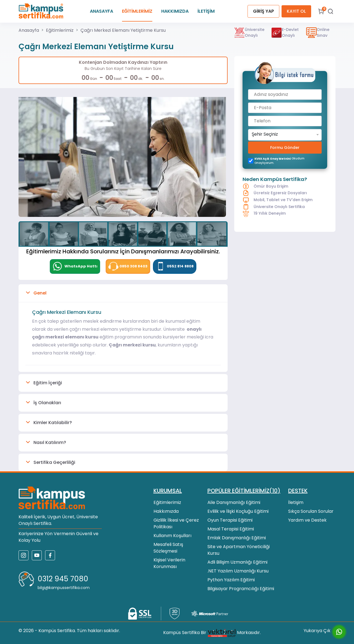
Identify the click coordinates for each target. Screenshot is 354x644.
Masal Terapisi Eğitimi (231, 529)
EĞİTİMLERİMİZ (137, 11)
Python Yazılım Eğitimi (231, 580)
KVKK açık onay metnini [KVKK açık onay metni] (273, 159)
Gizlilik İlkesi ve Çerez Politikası (176, 523)
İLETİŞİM (206, 11)
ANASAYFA (101, 11)
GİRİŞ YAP (263, 11)
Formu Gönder (285, 148)
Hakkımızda (166, 511)
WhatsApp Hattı (75, 266)
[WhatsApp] (75, 266)
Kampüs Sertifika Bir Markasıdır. (212, 633)
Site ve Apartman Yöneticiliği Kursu (239, 550)
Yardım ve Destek (307, 520)
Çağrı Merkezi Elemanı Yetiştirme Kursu (123, 30)
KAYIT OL (296, 11)
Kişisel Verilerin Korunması (169, 563)
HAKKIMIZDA (175, 11)
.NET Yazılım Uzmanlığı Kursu (238, 571)
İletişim (296, 502)
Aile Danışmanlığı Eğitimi (234, 502)
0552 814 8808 (175, 266)
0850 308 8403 (128, 266)
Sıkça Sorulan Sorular (311, 511)
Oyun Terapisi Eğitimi (230, 520)
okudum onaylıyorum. (279, 161)
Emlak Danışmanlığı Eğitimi (237, 538)
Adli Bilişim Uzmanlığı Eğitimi (237, 562)
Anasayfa (29, 30)
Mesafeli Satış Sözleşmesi (168, 548)
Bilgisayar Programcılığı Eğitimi (241, 589)
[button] (123, 293)
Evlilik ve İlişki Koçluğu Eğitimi (238, 511)
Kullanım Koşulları (172, 536)
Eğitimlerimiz (60, 30)
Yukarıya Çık (320, 631)
